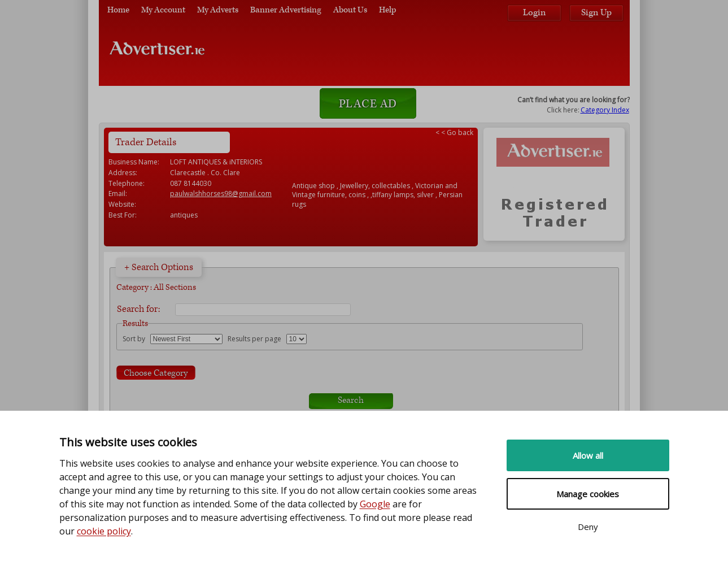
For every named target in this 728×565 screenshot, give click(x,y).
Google (375, 504)
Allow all (588, 455)
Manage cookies (588, 494)
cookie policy (104, 531)
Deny (588, 527)
